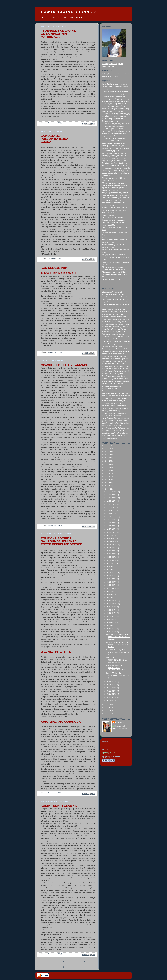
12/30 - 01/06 (112, 492)
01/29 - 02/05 (112, 688)
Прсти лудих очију (109, 753)
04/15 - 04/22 (112, 607)
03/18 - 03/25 (112, 619)
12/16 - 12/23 (112, 498)
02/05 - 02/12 (112, 685)
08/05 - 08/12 (112, 557)
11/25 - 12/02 (112, 507)
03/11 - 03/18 (112, 622)
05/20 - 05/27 (112, 591)
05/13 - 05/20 (112, 594)
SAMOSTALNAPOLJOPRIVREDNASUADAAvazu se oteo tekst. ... (118, 645)
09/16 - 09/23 (112, 538)
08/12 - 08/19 (112, 554)
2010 (107, 707)
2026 (107, 445)
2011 (107, 704)
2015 (107, 480)
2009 (107, 710)
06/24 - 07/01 (112, 576)
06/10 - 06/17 (112, 582)
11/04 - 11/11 (112, 517)
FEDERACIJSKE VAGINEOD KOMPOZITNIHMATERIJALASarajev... (118, 637)
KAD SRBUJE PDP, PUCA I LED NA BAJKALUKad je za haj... (118, 652)
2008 (107, 714)
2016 (107, 477)
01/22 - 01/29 (112, 691)
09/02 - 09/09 (112, 545)
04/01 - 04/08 (112, 613)
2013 (107, 486)
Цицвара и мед (108, 66)
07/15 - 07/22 (112, 566)
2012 (107, 489)
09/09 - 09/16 (112, 541)
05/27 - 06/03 (112, 588)
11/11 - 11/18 (112, 513)
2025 (107, 449)
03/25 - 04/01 (112, 616)
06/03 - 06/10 (112, 585)
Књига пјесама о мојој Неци (113, 64)
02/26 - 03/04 (112, 629)
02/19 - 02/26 (112, 632)
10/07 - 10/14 (112, 529)
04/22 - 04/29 (112, 604)
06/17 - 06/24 (112, 579)
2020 (107, 464)
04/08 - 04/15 (112, 610)
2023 (107, 455)
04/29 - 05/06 (112, 601)
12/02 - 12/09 (112, 504)
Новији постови (43, 962)
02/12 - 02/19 (112, 682)
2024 (107, 452)
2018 (107, 470)
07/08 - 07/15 (112, 569)
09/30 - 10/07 (112, 532)
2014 (107, 483)
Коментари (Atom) (57, 967)
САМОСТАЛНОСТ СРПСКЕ (69, 12)
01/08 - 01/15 (112, 697)
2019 (107, 467)
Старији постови (90, 962)
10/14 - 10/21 (112, 526)
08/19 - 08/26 (112, 551)
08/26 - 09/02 (112, 548)
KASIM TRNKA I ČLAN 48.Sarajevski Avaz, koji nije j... (117, 675)
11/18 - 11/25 (112, 510)
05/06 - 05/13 (112, 597)
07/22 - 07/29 (112, 563)
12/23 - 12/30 (112, 495)
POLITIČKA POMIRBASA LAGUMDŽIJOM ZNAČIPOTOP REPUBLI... (117, 668)
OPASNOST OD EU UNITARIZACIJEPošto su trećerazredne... (117, 660)
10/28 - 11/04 (112, 520)
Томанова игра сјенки (110, 745)
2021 (107, 461)
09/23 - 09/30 (112, 535)
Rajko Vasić (119, 723)
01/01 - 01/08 (112, 700)
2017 (107, 473)
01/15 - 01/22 (112, 694)
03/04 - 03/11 (112, 625)
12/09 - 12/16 (112, 501)
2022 (107, 458)
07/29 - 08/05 (112, 560)
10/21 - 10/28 (112, 523)
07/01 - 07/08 (112, 573)
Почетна (66, 962)
